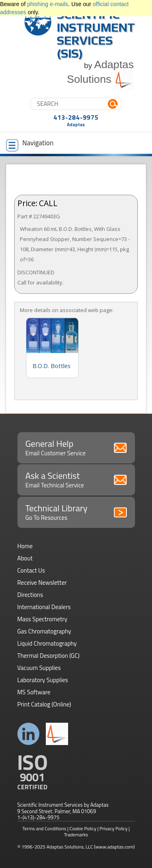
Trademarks (76, 835)
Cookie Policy (83, 828)
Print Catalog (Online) (44, 704)
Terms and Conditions (44, 828)
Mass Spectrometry (43, 619)
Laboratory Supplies (43, 680)
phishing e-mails (48, 4)
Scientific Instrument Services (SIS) (96, 34)
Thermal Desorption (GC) (49, 656)
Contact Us (31, 570)
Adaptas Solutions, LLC (70, 847)
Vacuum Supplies (39, 668)
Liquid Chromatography (47, 643)
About (25, 558)
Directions (30, 595)
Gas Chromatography (44, 631)
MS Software (34, 692)
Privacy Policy (114, 828)
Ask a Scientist (76, 479)
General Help (76, 447)
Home (25, 546)
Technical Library (76, 512)
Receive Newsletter (42, 583)
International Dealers (44, 607)
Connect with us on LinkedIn (29, 734)
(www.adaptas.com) (115, 847)
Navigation (30, 144)
